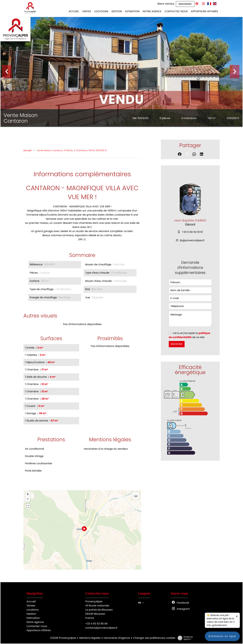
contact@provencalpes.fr (101, 628)
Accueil (27, 150)
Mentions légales (90, 638)
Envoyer (177, 344)
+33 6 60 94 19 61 (192, 232)
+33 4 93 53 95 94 (96, 624)
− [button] (28, 499)
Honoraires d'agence (117, 638)
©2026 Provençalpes (63, 638)
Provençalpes (94, 601)
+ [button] (28, 495)
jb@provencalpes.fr (192, 240)
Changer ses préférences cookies (154, 638)
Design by (184, 638)
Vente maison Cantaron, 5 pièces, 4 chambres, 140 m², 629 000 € (72, 150)
